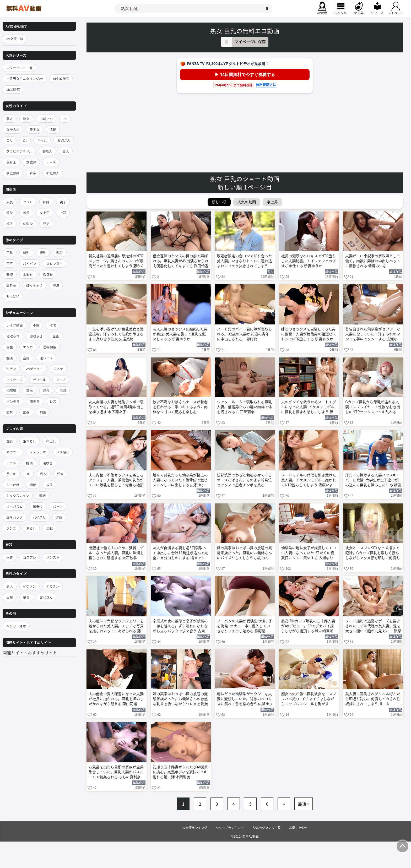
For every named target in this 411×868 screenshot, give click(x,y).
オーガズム (15, 506)
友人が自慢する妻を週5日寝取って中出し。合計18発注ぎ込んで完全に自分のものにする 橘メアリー (180, 553)
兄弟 (46, 224)
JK (65, 119)
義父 (10, 213)
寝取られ (13, 336)
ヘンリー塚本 (16, 626)
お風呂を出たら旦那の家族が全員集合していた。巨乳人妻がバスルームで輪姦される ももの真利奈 (116, 772)
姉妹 (46, 202)
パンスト (53, 557)
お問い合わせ (299, 828)
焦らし (31, 528)
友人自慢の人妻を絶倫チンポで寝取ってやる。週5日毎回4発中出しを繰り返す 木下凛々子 (116, 407)
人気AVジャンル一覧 (266, 828)
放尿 (49, 485)
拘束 (43, 412)
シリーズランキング (230, 828)
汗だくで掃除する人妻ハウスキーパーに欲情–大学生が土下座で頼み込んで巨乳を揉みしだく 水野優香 (373, 480)
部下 (10, 224)
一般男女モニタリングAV (25, 78)
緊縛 (43, 495)
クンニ (11, 528)
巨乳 (10, 253)
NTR (53, 325)
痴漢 (10, 358)
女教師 (31, 162)
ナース (51, 162)
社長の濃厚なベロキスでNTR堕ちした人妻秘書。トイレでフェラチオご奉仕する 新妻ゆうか (309, 261)
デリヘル (39, 380)
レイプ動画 (15, 325)
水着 (10, 557)
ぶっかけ (13, 485)
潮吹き (48, 463)
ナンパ (28, 347)
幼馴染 (28, 224)
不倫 (36, 325)
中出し (51, 441)
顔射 (60, 474)
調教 (33, 485)
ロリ (10, 140)
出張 (26, 412)
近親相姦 (50, 347)
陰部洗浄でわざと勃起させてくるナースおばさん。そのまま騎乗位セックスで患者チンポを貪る (244, 480)
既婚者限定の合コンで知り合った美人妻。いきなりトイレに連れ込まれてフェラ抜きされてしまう (245, 261)
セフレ (28, 202)
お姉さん (64, 140)
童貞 (26, 597)
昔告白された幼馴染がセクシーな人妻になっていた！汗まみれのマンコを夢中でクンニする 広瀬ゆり (373, 334)
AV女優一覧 (15, 39)
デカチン (53, 586)
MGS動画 (13, 89)
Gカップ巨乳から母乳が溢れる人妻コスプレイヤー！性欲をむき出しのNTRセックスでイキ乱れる (373, 407)
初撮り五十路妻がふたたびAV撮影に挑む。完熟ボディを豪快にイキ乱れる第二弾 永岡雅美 (181, 772)
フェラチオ (38, 452)
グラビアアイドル (19, 151)
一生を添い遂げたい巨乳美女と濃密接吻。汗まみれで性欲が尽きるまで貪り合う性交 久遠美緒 (116, 334)
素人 (10, 119)
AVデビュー (35, 369)
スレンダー (55, 264)
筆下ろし (30, 441)
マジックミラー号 (19, 68)
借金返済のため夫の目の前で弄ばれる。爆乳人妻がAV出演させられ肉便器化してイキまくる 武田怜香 (181, 261)
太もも (28, 274)
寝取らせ (36, 336)
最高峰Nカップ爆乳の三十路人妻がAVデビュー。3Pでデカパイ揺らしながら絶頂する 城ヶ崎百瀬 (308, 626)
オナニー (13, 452)
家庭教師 (13, 173)
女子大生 (13, 129)
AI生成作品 (61, 78)
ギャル (42, 140)
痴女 (10, 441)
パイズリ (39, 517)
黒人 (10, 586)
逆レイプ (46, 358)
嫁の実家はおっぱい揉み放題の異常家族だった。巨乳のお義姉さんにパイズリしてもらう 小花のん (245, 553)
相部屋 (11, 390)
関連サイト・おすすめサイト (30, 653)
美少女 (35, 129)
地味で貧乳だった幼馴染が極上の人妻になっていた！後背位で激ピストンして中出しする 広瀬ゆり (180, 480)
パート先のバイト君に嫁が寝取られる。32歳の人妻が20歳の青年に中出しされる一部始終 (245, 334)
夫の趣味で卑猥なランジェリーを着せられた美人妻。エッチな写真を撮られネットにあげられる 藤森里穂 (116, 626)
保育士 (11, 162)
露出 (29, 390)
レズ (53, 401)
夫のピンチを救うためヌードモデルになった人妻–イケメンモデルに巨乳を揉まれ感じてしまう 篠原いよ (309, 407)
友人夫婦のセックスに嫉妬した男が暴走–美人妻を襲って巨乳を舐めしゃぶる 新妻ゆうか (180, 334)
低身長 (48, 274)
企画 (56, 336)
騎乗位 (38, 506)
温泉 (46, 390)
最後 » (304, 804)
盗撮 (26, 358)
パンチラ (13, 401)
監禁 (10, 412)
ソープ (61, 380)
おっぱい (13, 296)
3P (28, 474)
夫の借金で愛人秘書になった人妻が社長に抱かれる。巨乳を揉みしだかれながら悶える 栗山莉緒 (116, 699)
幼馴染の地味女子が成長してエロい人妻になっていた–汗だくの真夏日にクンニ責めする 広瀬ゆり (309, 553)
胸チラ (35, 401)
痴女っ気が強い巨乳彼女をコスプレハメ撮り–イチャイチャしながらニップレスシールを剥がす (309, 699)
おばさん (46, 119)
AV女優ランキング (194, 828)
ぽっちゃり (34, 285)
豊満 (56, 285)
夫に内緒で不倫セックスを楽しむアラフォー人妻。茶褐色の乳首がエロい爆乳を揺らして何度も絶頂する (116, 480)
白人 (66, 151)
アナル (11, 463)
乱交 (44, 474)
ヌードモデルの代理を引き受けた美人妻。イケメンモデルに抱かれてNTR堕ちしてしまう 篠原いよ (309, 480)
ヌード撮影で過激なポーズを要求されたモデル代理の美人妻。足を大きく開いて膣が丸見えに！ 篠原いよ (373, 626)
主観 (49, 528)
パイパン (30, 264)
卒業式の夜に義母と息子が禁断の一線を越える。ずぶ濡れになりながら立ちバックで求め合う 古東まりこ (180, 626)
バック (58, 506)
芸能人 (47, 151)
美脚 (10, 274)
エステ (58, 369)
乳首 (60, 253)
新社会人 (53, 173)
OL (25, 140)
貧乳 (26, 253)
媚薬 (29, 463)
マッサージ (14, 380)
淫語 (59, 517)
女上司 (45, 213)
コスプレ (30, 557)
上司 (63, 213)
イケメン (30, 586)
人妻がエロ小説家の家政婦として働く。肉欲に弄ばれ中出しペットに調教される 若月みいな (373, 261)
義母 (26, 213)
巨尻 (10, 264)
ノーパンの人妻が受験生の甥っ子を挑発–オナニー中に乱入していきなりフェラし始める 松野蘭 (245, 626)
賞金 (10, 347)
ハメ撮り (63, 452)
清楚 (53, 129)
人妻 (10, 202)
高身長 (11, 285)
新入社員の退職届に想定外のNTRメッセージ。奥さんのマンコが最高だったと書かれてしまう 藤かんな (117, 261)
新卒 (33, 173)
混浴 (63, 390)
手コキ (11, 474)
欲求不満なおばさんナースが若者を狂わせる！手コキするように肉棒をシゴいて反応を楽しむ (180, 407)
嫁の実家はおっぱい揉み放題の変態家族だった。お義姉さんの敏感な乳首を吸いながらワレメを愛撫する (180, 699)
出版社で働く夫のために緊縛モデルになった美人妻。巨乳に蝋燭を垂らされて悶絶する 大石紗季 (116, 553)
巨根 (10, 597)
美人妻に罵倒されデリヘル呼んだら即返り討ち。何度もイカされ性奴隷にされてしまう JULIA (373, 699)
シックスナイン (18, 495)
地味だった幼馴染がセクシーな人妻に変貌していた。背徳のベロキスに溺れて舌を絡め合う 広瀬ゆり (245, 699)
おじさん (46, 597)
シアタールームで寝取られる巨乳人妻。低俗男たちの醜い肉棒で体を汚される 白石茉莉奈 (245, 407)
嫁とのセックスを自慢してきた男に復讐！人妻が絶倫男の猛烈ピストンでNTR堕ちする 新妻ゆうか (309, 334)
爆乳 (43, 253)
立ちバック (15, 517)
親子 (63, 202)
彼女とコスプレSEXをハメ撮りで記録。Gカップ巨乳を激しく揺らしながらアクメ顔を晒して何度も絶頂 (372, 553)
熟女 (26, 119)
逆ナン (11, 369)
